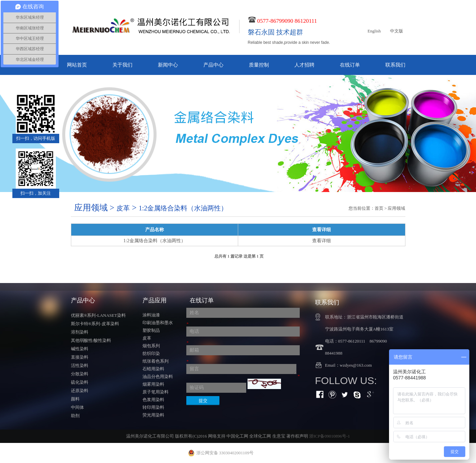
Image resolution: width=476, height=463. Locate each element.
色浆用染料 (153, 400)
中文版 (397, 31)
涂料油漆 (151, 315)
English (374, 31)
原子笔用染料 (156, 392)
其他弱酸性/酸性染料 (91, 340)
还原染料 (80, 391)
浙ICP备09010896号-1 (329, 436)
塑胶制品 (151, 330)
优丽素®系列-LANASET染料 (98, 315)
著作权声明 (297, 436)
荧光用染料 (153, 415)
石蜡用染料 (153, 369)
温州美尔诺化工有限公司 (150, 436)
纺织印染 (151, 353)
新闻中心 (168, 65)
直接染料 (80, 357)
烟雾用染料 (153, 384)
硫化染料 (80, 382)
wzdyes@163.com (356, 365)
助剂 (75, 416)
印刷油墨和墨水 (158, 323)
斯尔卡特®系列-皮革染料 (95, 324)
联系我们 (395, 65)
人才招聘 (304, 65)
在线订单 (350, 65)
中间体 (77, 407)
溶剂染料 (80, 332)
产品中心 (213, 65)
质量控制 (259, 65)
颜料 (75, 399)
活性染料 (80, 365)
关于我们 (122, 65)
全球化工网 (260, 436)
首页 (379, 208)
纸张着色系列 (156, 361)
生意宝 (279, 436)
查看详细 (321, 241)
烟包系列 (151, 346)
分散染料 (80, 374)
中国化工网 (237, 436)
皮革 (147, 338)
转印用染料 (153, 407)
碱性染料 (80, 349)
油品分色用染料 (158, 377)
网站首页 (77, 65)
